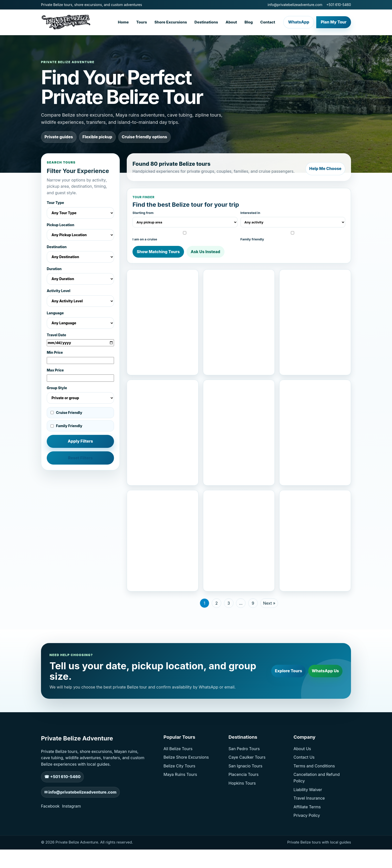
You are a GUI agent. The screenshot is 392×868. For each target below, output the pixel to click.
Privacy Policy (307, 840)
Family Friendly (66, 426)
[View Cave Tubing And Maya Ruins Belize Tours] (239, 405)
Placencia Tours (243, 799)
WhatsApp (298, 22)
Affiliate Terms (307, 831)
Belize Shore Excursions (186, 782)
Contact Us (304, 782)
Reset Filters (80, 458)
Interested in (293, 218)
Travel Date (80, 340)
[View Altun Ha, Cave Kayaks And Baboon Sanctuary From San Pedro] (163, 405)
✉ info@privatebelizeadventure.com (80, 817)
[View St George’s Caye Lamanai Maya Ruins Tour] (163, 290)
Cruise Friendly (66, 413)
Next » (269, 628)
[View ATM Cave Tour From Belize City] (315, 526)
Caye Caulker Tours (247, 782)
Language (80, 320)
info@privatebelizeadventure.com (295, 5)
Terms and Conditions (314, 790)
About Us (302, 773)
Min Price (80, 357)
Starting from (185, 218)
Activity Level (80, 298)
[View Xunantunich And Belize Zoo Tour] (239, 526)
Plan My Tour (334, 22)
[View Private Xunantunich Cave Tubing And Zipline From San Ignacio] (315, 290)
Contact (268, 22)
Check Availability (179, 371)
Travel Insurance (309, 823)
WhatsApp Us (323, 695)
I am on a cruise (184, 235)
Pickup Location (80, 232)
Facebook (50, 831)
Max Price (80, 375)
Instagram (71, 831)
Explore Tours (283, 695)
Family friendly (292, 235)
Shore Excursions (171, 22)
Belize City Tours (179, 790)
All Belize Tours (178, 773)
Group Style (80, 395)
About (231, 22)
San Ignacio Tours (245, 790)
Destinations (206, 22)
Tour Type (80, 210)
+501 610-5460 (339, 5)
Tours (142, 22)
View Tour (146, 371)
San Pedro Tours (244, 773)
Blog (249, 22)
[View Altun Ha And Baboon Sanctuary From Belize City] (239, 290)
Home (123, 22)
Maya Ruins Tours (180, 799)
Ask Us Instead (205, 250)
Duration (80, 276)
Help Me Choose (323, 166)
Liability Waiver (308, 814)
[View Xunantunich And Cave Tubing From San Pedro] (315, 405)
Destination (80, 254)
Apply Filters (80, 441)
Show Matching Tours (158, 250)
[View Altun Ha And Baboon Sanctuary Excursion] (163, 526)
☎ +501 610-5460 (62, 801)
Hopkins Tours (242, 808)
